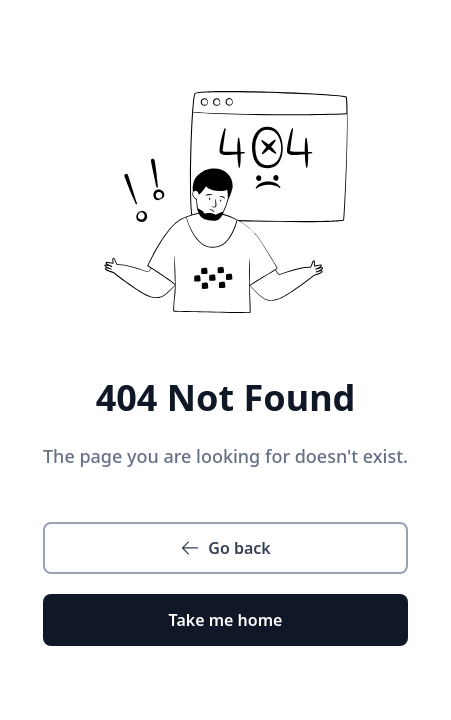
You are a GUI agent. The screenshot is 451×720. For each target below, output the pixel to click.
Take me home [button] (226, 620)
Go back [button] (225, 548)
